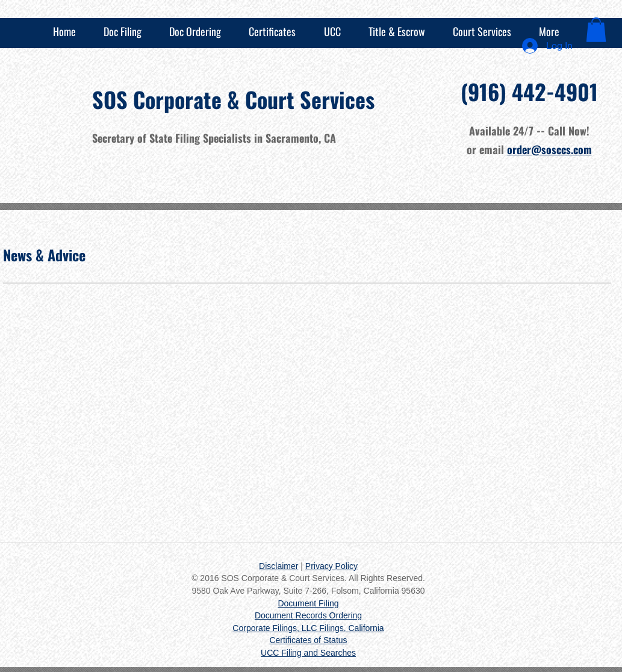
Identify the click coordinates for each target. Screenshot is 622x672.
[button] (596, 30)
